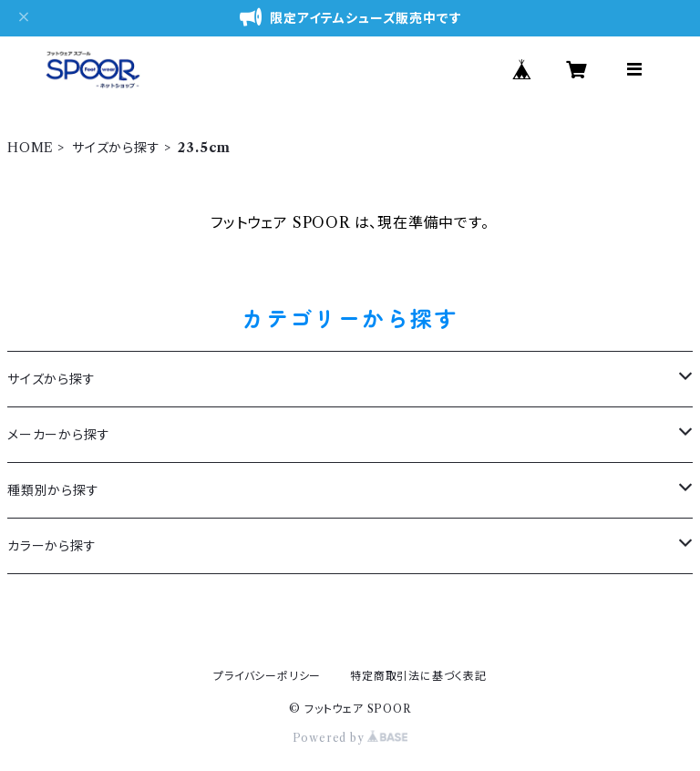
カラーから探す (52, 546)
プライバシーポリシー (267, 676)
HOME (31, 148)
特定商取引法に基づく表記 (418, 676)
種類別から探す (53, 490)
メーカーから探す (58, 435)
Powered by (350, 738)
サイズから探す (116, 148)
